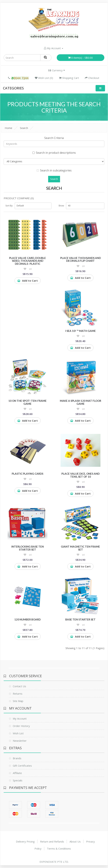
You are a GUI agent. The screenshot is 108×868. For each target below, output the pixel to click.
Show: (61, 206)
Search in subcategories (54, 170)
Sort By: (9, 206)
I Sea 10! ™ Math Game (81, 331)
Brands (17, 758)
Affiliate (17, 773)
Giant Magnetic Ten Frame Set (80, 548)
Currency (57, 70)
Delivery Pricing (25, 841)
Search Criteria (54, 138)
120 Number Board (27, 619)
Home (8, 128)
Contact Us (19, 686)
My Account (54, 48)
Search (24, 128)
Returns (18, 694)
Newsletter (20, 741)
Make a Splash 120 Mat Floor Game (81, 402)
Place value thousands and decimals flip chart (81, 259)
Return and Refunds (52, 841)
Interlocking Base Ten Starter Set (28, 548)
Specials (18, 780)
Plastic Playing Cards (27, 474)
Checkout (92, 78)
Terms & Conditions (59, 849)
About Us (75, 841)
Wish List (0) (44, 78)
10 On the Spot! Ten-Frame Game (27, 402)
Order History (21, 726)
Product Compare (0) (19, 198)
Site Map (18, 701)
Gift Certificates (22, 766)
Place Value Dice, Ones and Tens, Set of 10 (81, 475)
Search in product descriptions (54, 153)
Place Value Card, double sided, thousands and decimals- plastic (27, 261)
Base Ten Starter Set (80, 619)
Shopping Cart (69, 78)
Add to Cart (28, 281)
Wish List (18, 733)
